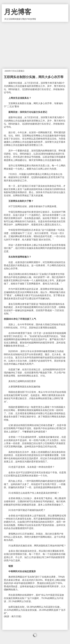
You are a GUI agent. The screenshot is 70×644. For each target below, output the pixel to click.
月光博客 (18, 12)
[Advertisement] (35, 43)
